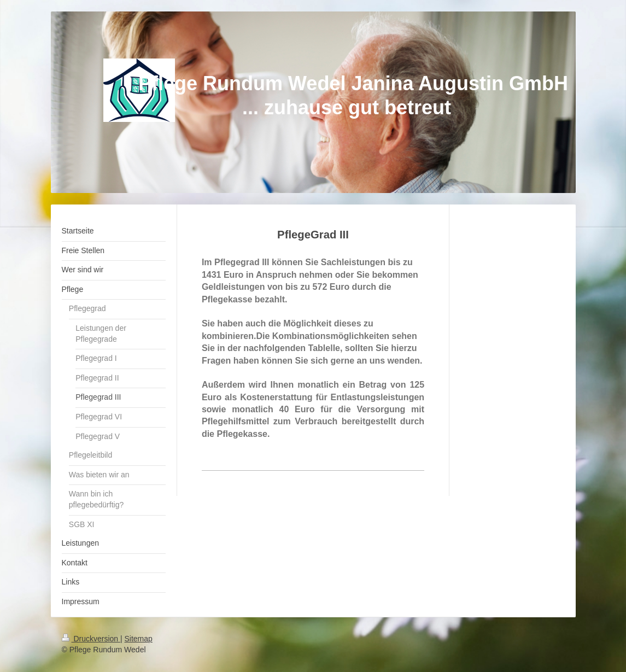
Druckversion (91, 639)
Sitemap (139, 639)
